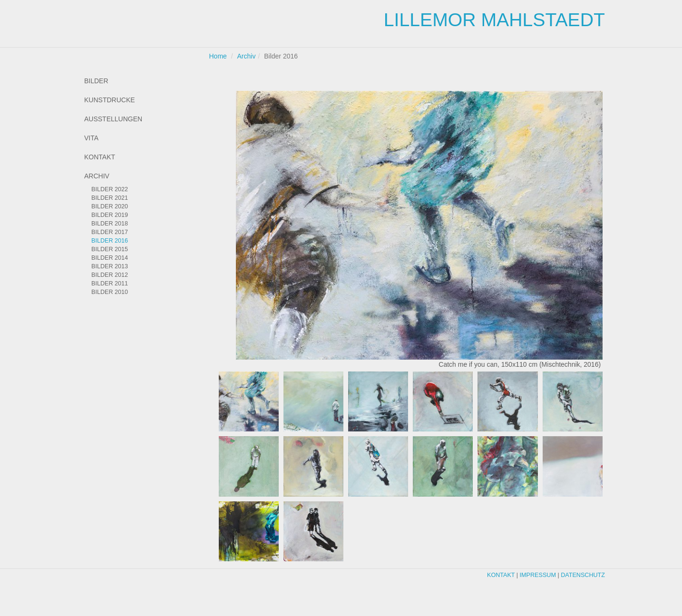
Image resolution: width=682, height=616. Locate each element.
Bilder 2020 (110, 206)
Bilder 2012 (110, 275)
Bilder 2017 (110, 232)
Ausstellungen (113, 119)
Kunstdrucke (110, 100)
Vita (91, 138)
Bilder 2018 (110, 224)
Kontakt (100, 157)
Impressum (538, 575)
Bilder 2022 (110, 189)
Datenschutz (583, 575)
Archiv (97, 176)
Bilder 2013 (110, 266)
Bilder (96, 81)
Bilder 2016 (110, 241)
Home (218, 56)
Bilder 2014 (110, 258)
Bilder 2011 (110, 284)
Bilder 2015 (110, 249)
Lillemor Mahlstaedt (494, 20)
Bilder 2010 (110, 292)
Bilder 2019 (110, 215)
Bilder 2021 (110, 198)
